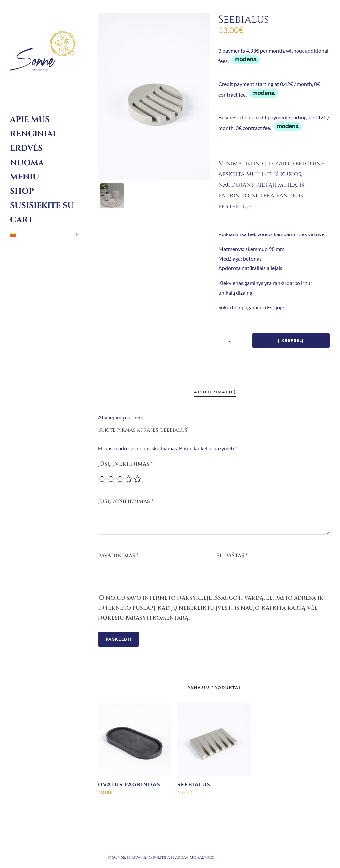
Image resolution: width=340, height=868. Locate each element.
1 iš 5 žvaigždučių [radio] (102, 479)
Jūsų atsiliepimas (126, 501)
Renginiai (33, 134)
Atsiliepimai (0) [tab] (215, 392)
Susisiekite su (42, 206)
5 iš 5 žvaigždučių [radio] (138, 479)
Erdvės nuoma (27, 155)
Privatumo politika (150, 857)
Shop (22, 191)
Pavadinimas (118, 556)
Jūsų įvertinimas (125, 464)
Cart (21, 220)
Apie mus (30, 120)
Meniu (25, 177)
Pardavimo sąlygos (194, 857)
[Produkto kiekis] (232, 342)
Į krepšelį (291, 340)
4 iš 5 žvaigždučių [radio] (129, 479)
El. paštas (232, 556)
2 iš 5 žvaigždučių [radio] (111, 479)
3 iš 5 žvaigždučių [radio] (120, 479)
